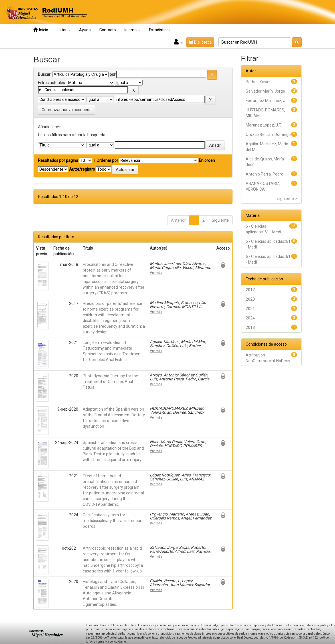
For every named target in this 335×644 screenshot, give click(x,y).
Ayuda (85, 30)
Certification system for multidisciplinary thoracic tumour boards (112, 521)
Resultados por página (58, 160)
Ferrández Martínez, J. (266, 101)
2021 (250, 309)
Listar (64, 30)
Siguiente (220, 220)
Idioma (132, 30)
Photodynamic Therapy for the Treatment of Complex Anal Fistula (110, 382)
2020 (250, 299)
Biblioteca (200, 42)
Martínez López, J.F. (263, 125)
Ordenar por (107, 160)
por (113, 74)
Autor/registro (82, 169)
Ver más (156, 273)
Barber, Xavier (258, 82)
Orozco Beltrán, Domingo (268, 134)
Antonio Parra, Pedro (265, 174)
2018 (250, 327)
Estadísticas (160, 30)
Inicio (41, 30)
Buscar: (45, 74)
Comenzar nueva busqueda (67, 110)
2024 (250, 318)
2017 (250, 290)
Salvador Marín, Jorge (265, 91)
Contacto (108, 30)
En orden (207, 160)
